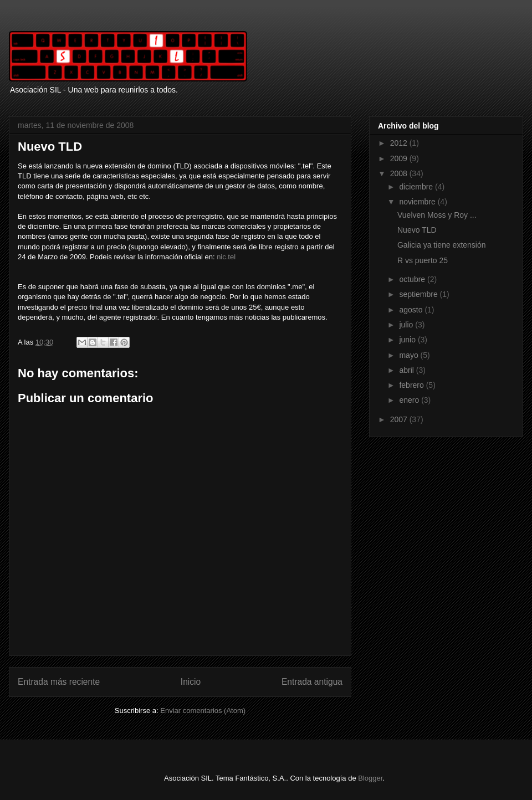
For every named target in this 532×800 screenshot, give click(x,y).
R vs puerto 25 (423, 260)
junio (408, 340)
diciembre (417, 187)
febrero (412, 385)
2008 (400, 173)
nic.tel (226, 257)
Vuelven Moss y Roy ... (437, 215)
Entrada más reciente (59, 682)
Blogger (370, 778)
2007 (400, 419)
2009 (400, 158)
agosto (412, 310)
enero (410, 400)
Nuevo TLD (417, 230)
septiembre (419, 294)
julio (407, 325)
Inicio (191, 682)
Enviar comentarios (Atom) (203, 711)
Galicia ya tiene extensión (442, 245)
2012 (400, 143)
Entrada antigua (312, 682)
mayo (410, 355)
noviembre (418, 202)
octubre (413, 279)
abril (407, 370)
